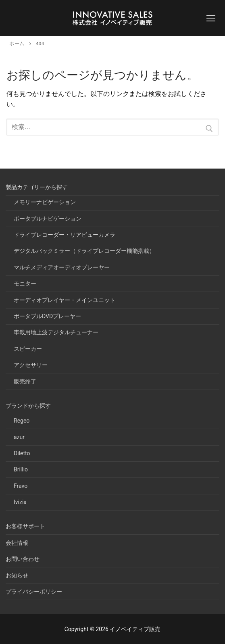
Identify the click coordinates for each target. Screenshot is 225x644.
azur (19, 437)
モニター (25, 283)
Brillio (21, 469)
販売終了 (25, 381)
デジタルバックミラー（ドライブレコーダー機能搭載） (84, 251)
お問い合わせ (23, 559)
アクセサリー (31, 365)
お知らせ (17, 575)
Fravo (21, 486)
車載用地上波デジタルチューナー (56, 332)
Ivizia (20, 502)
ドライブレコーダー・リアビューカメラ (65, 235)
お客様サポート (25, 526)
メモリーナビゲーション (45, 202)
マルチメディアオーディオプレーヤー (62, 267)
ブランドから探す (29, 406)
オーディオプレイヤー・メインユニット (65, 300)
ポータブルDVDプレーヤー (47, 316)
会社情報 (17, 543)
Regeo (22, 421)
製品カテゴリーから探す (37, 187)
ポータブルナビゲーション (48, 219)
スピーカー (28, 349)
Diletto (22, 453)
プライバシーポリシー (34, 592)
